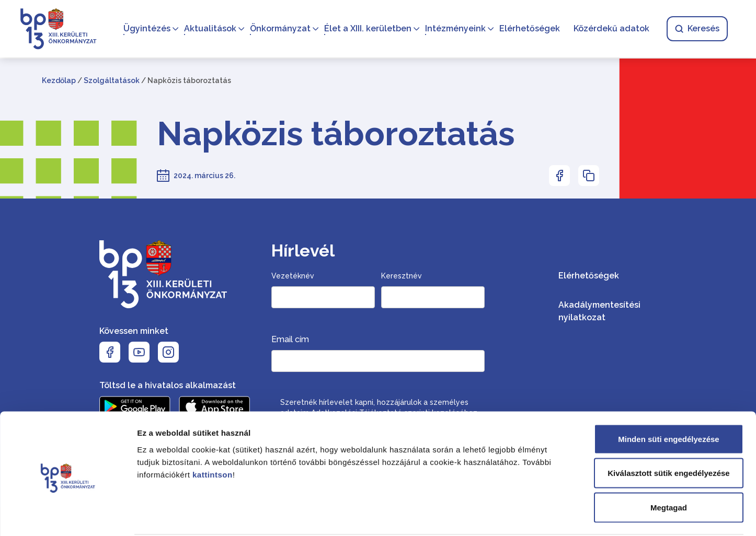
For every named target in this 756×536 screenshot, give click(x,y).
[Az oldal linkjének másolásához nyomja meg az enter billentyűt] (589, 176)
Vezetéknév (293, 276)
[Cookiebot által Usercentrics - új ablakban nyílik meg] (68, 516)
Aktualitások (209, 29)
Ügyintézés (146, 29)
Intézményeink (454, 29)
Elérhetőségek (529, 29)
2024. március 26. (204, 176)
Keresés (696, 29)
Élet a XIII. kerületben (367, 29)
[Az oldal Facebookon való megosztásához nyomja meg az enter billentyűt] (559, 176)
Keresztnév (402, 276)
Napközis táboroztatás (336, 134)
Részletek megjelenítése (594, 515)
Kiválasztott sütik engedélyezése (668, 433)
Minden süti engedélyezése (668, 399)
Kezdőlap (59, 80)
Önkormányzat (279, 29)
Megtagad (669, 467)
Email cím (290, 339)
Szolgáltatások (112, 80)
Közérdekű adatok (610, 29)
